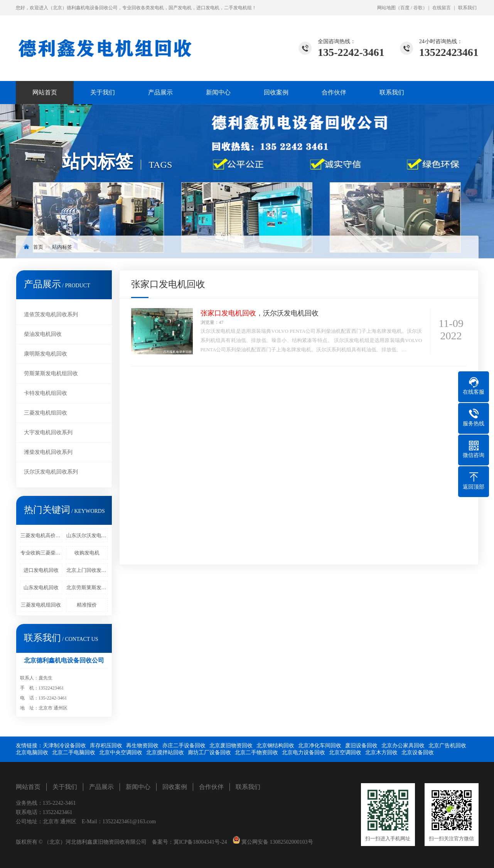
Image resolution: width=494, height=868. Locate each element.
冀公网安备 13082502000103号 (277, 842)
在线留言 (442, 8)
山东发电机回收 (41, 587)
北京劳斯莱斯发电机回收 (87, 587)
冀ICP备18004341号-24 (200, 842)
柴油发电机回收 (43, 334)
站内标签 (62, 247)
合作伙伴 (334, 92)
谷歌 (418, 8)
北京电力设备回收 (303, 753)
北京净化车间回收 (320, 746)
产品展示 (160, 92)
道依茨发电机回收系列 (51, 314)
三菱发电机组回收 (46, 413)
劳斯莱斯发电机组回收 (51, 373)
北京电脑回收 (32, 753)
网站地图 (386, 8)
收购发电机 (87, 553)
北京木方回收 (381, 753)
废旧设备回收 (361, 746)
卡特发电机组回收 (46, 393)
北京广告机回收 (447, 746)
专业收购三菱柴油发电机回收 (41, 553)
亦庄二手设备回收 (184, 746)
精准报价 (87, 605)
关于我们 (103, 92)
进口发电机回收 (41, 570)
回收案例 (276, 92)
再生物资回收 (142, 746)
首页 (38, 247)
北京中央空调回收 (121, 753)
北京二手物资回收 (256, 753)
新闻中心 (218, 92)
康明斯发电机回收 (46, 354)
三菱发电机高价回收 (41, 535)
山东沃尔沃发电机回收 (87, 535)
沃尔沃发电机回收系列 (51, 472)
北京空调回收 (345, 753)
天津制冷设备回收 (64, 746)
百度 (405, 8)
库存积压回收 (106, 746)
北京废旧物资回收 (231, 746)
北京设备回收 (418, 753)
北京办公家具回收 (403, 746)
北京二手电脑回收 (74, 753)
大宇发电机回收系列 (48, 432)
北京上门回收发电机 (87, 570)
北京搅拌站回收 (165, 753)
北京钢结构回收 (275, 746)
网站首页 (45, 92)
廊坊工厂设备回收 (209, 753)
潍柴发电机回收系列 (48, 452)
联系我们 (467, 8)
